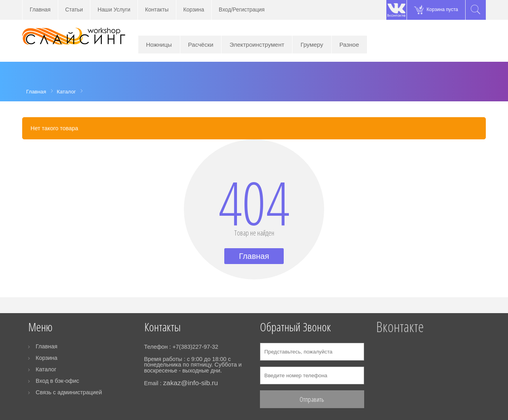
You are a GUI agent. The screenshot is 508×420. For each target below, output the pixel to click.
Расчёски (201, 45)
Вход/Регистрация (242, 10)
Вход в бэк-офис (57, 381)
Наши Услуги (114, 10)
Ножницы (159, 45)
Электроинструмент (257, 45)
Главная (40, 10)
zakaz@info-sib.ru (190, 383)
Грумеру (312, 45)
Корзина (194, 10)
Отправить (312, 399)
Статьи (74, 10)
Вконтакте (400, 327)
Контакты (157, 10)
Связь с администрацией (69, 392)
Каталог (46, 369)
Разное (349, 45)
